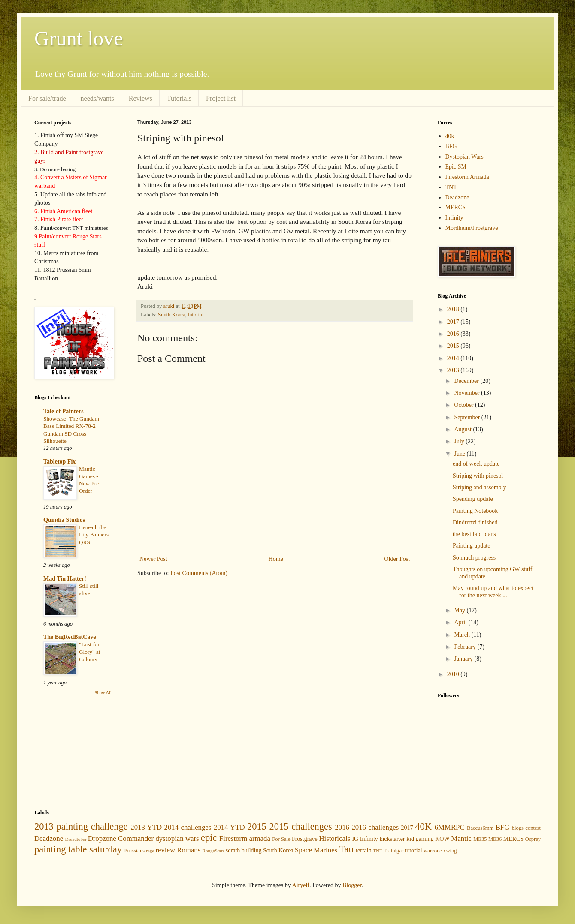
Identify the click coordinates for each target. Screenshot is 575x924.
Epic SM (456, 167)
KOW (442, 839)
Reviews (141, 98)
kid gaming (420, 839)
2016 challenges (375, 827)
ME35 (480, 839)
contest (533, 828)
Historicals (334, 838)
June (460, 454)
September (468, 417)
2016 (454, 334)
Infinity (454, 218)
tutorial (196, 315)
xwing (450, 851)
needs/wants (97, 98)
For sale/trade (47, 98)
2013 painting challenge (81, 826)
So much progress (474, 558)
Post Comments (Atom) (199, 573)
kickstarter (392, 839)
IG (355, 839)
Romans (189, 850)
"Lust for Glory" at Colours (89, 652)
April (461, 622)
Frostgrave (305, 839)
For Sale (281, 839)
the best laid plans (474, 534)
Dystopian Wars (465, 157)
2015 (454, 346)
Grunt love (79, 38)
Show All (103, 693)
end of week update (476, 464)
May (460, 610)
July (460, 441)
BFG (451, 146)
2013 (454, 370)
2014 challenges (188, 827)
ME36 (495, 839)
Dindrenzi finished (475, 522)
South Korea (171, 315)
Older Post (397, 559)
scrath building (244, 850)
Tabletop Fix (59, 462)
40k (450, 136)
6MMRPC (450, 827)
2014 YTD (229, 827)
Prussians (135, 851)
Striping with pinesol (478, 476)
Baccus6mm (480, 828)
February (466, 647)
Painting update (472, 546)
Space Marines (316, 850)
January (464, 659)
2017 (454, 322)
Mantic (461, 838)
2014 (454, 358)
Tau (346, 849)
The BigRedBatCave (70, 637)
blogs (518, 828)
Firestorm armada (245, 838)
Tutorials (179, 98)
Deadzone (457, 197)
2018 (454, 309)
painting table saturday (78, 849)
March (463, 635)
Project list (221, 98)
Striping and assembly (479, 487)
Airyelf (301, 885)
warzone (433, 851)
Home (276, 559)
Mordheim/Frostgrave (472, 228)
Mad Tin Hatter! (65, 579)
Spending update (473, 499)
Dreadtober (76, 839)
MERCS (455, 207)
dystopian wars (177, 838)
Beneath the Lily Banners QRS (94, 535)
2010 (454, 674)
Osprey (533, 839)
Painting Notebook (475, 511)
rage (150, 851)
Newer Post (153, 559)
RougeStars (213, 851)
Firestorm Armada (467, 177)
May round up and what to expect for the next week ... (493, 592)
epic (209, 838)
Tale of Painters (64, 411)
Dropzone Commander (121, 838)
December (467, 381)
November (468, 393)
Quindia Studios (64, 520)
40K (423, 826)
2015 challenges (301, 826)
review (165, 850)
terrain (364, 850)
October (465, 405)
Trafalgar (393, 851)
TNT (451, 187)
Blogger (352, 885)
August (463, 429)
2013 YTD (146, 827)
